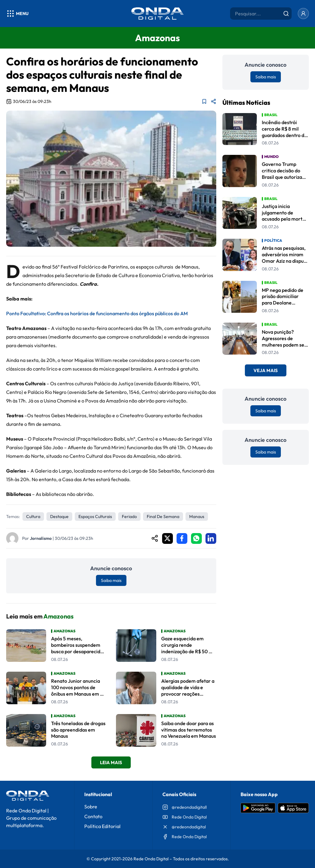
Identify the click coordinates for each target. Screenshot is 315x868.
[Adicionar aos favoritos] (204, 101)
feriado (129, 516)
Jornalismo (41, 538)
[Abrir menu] (17, 14)
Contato (93, 816)
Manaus (197, 516)
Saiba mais (111, 580)
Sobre (91, 807)
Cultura (33, 516)
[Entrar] (303, 14)
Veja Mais (266, 370)
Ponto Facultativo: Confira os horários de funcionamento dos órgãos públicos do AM (97, 313)
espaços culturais (95, 516)
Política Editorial (102, 826)
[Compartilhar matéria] (213, 101)
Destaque (59, 516)
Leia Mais (111, 762)
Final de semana (163, 516)
